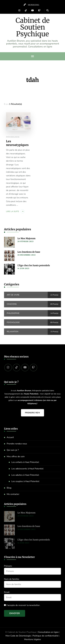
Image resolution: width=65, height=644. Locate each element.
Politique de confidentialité (46, 636)
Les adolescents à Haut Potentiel (27, 469)
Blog (9, 488)
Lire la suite (12, 211)
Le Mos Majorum (26, 238)
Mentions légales (33, 639)
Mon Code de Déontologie (18, 636)
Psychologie (13, 137)
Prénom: (8, 566)
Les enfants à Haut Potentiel (25, 462)
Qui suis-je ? (13, 450)
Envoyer (15, 613)
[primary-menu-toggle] (32, 56)
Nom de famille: (12, 579)
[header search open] (48, 11)
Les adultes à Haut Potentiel (25, 475)
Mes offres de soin (16, 457)
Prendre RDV (32, 413)
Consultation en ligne (48, 632)
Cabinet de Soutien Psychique (33, 27)
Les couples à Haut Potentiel (25, 481)
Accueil (10, 437)
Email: (7, 592)
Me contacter (13, 494)
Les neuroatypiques (17, 143)
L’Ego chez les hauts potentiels (34, 265)
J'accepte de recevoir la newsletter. (22, 605)
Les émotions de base (29, 252)
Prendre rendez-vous (17, 444)
